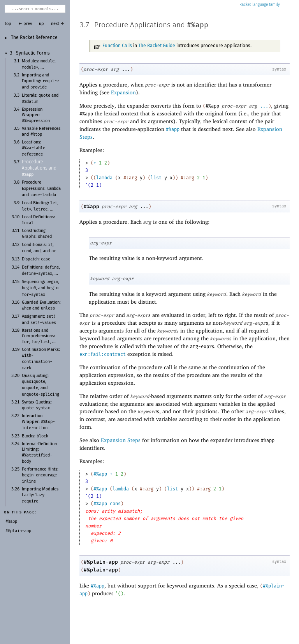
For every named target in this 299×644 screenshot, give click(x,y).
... (264, 106)
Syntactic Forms (33, 53)
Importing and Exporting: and (40, 81)
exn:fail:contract (103, 354)
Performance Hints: (40, 475)
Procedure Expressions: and (41, 188)
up (41, 24)
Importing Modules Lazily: (40, 495)
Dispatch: (36, 259)
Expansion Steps (121, 440)
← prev (25, 24)
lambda (104, 178)
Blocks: (35, 436)
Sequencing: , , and (41, 288)
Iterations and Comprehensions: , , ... (39, 336)
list (156, 178)
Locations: (35, 148)
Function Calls (117, 46)
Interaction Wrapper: (38, 422)
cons (115, 504)
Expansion (123, 92)
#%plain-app (101, 562)
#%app (198, 25)
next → (58, 24)
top (8, 24)
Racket (260, 5)
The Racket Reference (34, 38)
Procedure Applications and (39, 168)
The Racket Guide (157, 46)
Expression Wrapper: (36, 115)
